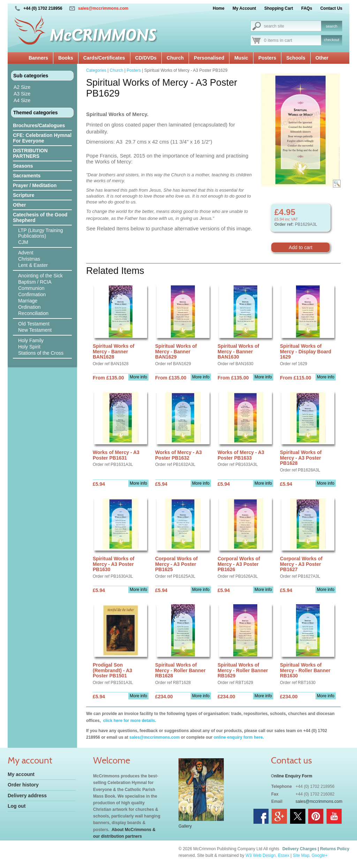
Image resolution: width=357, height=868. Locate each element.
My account (21, 774)
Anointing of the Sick (40, 276)
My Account (244, 8)
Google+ (320, 855)
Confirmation (32, 294)
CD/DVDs (146, 58)
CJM (23, 242)
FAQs (307, 8)
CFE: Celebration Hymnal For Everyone (42, 138)
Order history (23, 785)
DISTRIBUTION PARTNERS (30, 153)
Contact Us (331, 8)
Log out (17, 806)
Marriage (28, 301)
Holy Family (31, 340)
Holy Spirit (29, 347)
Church (175, 58)
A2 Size (22, 87)
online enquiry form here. (239, 737)
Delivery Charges (299, 849)
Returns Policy (335, 849)
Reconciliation (33, 313)
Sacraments (27, 176)
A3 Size (22, 94)
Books (66, 58)
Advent (26, 253)
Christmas (29, 259)
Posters (267, 58)
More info (138, 377)
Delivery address (27, 796)
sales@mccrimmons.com (103, 8)
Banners (38, 58)
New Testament (35, 330)
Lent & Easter (33, 265)
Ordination (29, 307)
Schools (296, 58)
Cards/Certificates (104, 58)
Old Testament (34, 324)
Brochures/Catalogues (39, 125)
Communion (31, 288)
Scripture (24, 195)
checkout (332, 40)
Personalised (209, 58)
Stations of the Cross (41, 353)
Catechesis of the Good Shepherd (40, 217)
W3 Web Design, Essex (267, 855)
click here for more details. (129, 721)
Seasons (23, 166)
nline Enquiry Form (293, 776)
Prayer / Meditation (35, 185)
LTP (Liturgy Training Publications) (41, 233)
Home (218, 8)
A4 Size (22, 100)
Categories (96, 70)
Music (241, 58)
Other (322, 58)
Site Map (301, 855)
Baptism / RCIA (35, 282)
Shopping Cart (279, 8)
